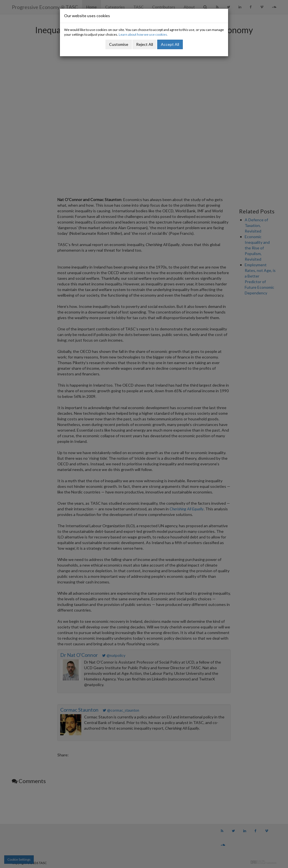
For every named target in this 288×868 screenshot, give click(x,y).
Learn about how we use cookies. (143, 34)
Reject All (145, 44)
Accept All (170, 44)
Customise (119, 44)
